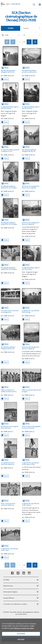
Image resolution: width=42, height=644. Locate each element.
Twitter (18, 573)
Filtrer (11, 28)
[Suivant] (29, 42)
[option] (32, 28)
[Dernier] (35, 42)
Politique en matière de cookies (24, 630)
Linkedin (24, 573)
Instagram (29, 573)
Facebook (12, 573)
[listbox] (32, 28)
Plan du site (21, 619)
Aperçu (5, 79)
